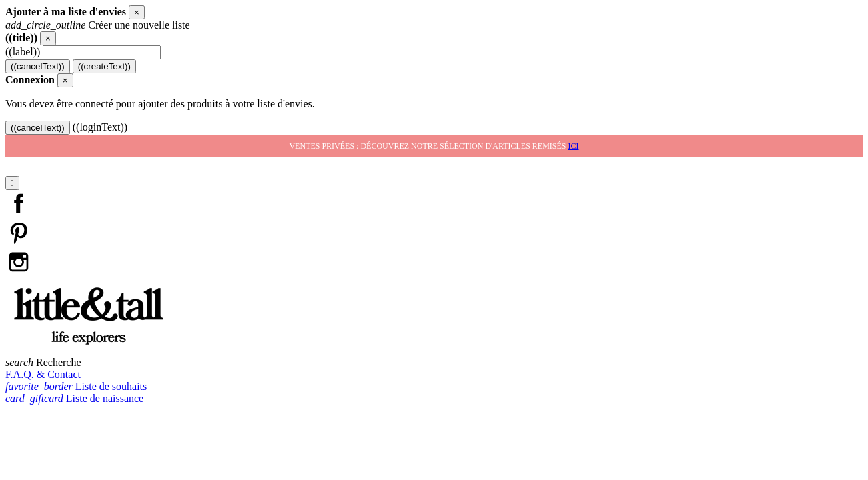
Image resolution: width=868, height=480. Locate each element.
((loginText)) (100, 127)
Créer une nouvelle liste (98, 25)
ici (574, 146)
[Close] (137, 12)
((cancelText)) (38, 66)
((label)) (23, 52)
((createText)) (104, 66)
